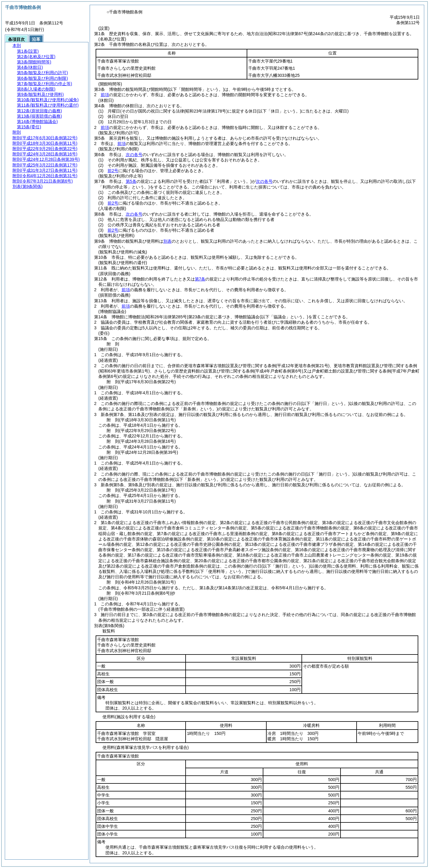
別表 (167, 241)
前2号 (113, 171)
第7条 (200, 279)
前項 (105, 95)
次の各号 (134, 155)
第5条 (131, 181)
